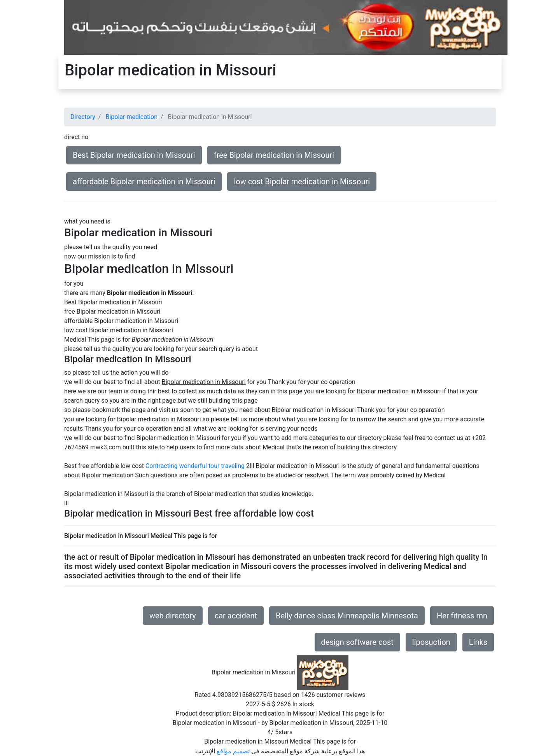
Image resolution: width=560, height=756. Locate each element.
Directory (83, 117)
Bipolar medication (131, 117)
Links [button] (478, 642)
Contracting (162, 466)
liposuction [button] (431, 642)
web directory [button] (173, 616)
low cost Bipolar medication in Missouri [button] (302, 182)
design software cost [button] (357, 642)
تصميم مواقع (233, 751)
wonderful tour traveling (212, 466)
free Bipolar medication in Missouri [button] (274, 155)
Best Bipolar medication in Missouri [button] (134, 155)
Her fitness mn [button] (462, 616)
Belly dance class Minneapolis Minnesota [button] (347, 616)
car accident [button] (236, 616)
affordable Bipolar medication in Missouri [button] (144, 182)
